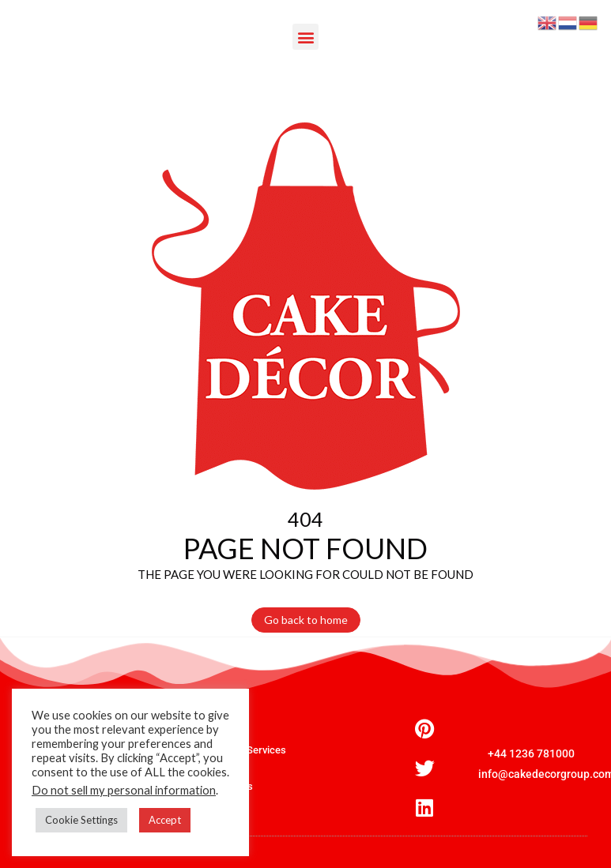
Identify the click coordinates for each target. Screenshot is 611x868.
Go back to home (306, 620)
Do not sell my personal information (124, 790)
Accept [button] (165, 820)
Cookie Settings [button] (81, 820)
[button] (305, 37)
